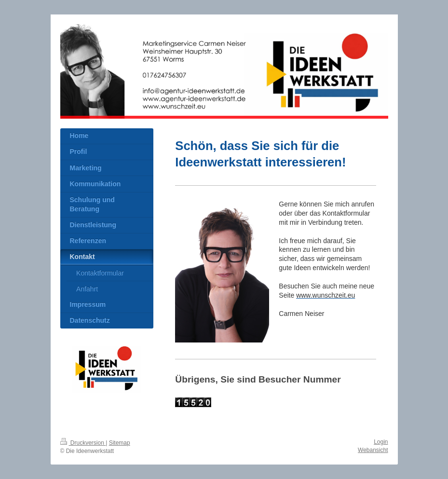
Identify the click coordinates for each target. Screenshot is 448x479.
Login (381, 442)
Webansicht (373, 450)
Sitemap (120, 443)
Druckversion (83, 443)
